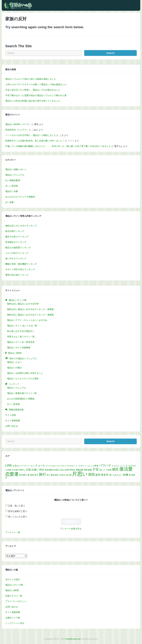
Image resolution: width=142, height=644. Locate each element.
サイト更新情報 (13, 421)
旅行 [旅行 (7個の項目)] (42, 474)
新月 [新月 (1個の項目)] (36, 475)
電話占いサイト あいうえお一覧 (22, 326)
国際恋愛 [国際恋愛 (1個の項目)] (80, 470)
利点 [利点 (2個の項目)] (42, 470)
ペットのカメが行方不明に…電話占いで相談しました (31, 135)
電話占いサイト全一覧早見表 (21, 342)
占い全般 (10, 202)
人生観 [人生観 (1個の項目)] (8, 470)
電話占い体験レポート (16, 169)
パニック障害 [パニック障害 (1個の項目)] (92, 466)
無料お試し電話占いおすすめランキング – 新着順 (30, 309)
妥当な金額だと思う (18, 511)
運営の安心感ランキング (17, 275)
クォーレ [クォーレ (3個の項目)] (40, 465)
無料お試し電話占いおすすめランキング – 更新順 (30, 315)
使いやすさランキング (16, 259)
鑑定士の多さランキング (17, 237)
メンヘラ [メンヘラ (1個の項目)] (124, 466)
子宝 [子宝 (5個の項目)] (95, 469)
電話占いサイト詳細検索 (19, 348)
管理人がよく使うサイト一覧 (21, 337)
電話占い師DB (12, 590)
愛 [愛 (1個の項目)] (28, 475)
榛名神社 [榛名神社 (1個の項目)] (55, 475)
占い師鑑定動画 (13, 180)
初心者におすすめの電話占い (21, 331)
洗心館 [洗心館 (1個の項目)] (69, 475)
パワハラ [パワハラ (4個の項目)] (105, 465)
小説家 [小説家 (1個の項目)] (109, 470)
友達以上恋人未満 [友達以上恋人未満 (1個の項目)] (61, 470)
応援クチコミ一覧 (14, 596)
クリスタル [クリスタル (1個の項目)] (51, 466)
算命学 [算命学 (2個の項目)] (105, 475)
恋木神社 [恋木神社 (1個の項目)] (23, 475)
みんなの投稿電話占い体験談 (21, 399)
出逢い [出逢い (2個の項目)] (35, 470)
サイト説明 (11, 415)
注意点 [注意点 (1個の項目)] (62, 475)
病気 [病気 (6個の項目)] (92, 474)
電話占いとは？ (14, 362)
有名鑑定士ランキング (16, 242)
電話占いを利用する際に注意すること (25, 373)
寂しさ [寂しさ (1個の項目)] (102, 470)
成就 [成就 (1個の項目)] (32, 475)
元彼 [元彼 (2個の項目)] (28, 470)
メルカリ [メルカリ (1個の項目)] (115, 466)
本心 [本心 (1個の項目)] (48, 475)
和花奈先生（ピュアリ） (17, 130)
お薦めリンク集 (13, 618)
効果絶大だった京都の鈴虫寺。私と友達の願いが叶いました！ (35, 141)
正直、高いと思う (17, 506)
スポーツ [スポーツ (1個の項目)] (82, 466)
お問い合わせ (12, 426)
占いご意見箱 (12, 186)
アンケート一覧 (13, 532)
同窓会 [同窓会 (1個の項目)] (72, 470)
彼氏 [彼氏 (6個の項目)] (115, 469)
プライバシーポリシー (16, 601)
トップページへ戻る (15, 623)
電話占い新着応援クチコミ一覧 (22, 393)
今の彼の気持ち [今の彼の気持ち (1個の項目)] (18, 470)
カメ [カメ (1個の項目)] (32, 466)
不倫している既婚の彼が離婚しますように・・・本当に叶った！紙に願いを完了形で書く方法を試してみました (58, 146)
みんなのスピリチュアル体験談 (20, 197)
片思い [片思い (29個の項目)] (80, 474)
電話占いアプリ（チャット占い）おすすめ (27, 320)
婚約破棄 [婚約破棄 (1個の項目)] (88, 470)
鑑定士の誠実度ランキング (18, 248)
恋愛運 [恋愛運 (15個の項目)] (12, 474)
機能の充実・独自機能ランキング (21, 264)
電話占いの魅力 (14, 368)
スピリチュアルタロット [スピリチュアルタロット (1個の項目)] (67, 466)
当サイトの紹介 (13, 579)
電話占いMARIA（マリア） (18, 124)
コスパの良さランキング (17, 253)
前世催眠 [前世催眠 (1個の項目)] (49, 470)
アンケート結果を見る (71, 529)
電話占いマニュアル (15, 175)
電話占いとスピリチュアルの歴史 (23, 379)
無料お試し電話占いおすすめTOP (23, 304)
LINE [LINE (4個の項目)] (9, 465)
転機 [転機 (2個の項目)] (126, 475)
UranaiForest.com (73, 639)
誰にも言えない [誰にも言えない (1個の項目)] (116, 475)
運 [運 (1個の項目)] (130, 475)
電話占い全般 (12, 191)
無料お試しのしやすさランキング (21, 226)
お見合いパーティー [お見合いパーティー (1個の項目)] (21, 466)
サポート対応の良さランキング (20, 269)
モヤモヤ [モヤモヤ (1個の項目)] (132, 466)
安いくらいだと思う (18, 517)
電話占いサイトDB (14, 585)
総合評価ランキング (15, 231)
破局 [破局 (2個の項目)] (98, 475)
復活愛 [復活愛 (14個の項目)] (126, 469)
